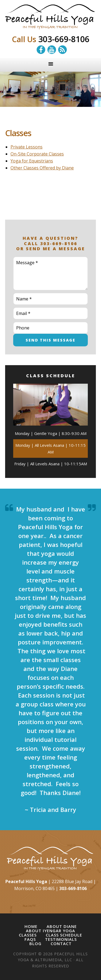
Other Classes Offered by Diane (42, 168)
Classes (28, 935)
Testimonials (61, 939)
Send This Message (50, 340)
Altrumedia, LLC (54, 960)
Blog (35, 944)
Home (31, 926)
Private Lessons (27, 147)
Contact (61, 944)
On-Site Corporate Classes (37, 154)
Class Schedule (64, 935)
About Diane (62, 926)
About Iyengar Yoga (50, 931)
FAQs (30, 939)
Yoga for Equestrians (32, 161)
